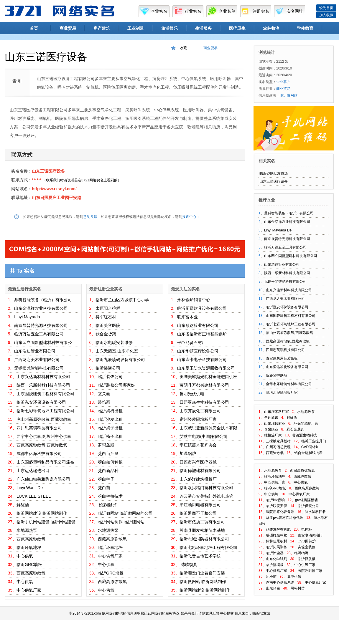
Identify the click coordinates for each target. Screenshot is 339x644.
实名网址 (295, 11)
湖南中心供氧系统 (280, 582)
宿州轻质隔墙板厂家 (198, 419)
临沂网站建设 (29, 513)
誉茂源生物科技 (305, 435)
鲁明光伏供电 (192, 394)
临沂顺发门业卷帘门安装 (202, 573)
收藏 (183, 48)
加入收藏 (326, 15)
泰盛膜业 (271, 429)
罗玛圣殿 (106, 445)
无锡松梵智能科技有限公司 (39, 368)
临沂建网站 (134, 522)
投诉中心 (189, 217)
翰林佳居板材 (277, 541)
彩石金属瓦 (295, 429)
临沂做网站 (108, 513)
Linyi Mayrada (27, 317)
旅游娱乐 (169, 28)
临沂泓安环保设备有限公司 (41, 402)
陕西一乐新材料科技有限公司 (43, 385)
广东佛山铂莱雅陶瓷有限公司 (43, 479)
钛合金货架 (106, 334)
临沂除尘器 (275, 553)
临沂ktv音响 (275, 500)
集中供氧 (294, 577)
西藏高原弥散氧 (31, 539)
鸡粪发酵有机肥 (278, 529)
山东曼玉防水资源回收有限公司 (206, 368)
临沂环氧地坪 (29, 547)
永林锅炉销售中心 (194, 300)
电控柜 (307, 529)
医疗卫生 (237, 28)
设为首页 (326, 8)
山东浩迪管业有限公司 (35, 351)
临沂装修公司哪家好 (116, 385)
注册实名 (261, 11)
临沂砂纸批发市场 (274, 173)
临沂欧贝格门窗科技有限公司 (206, 488)
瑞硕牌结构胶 (277, 535)
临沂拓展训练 (277, 547)
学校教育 (305, 28)
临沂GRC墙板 (29, 564)
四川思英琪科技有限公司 (39, 428)
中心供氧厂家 (29, 590)
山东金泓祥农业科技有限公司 (41, 308)
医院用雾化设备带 (280, 512)
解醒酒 (23, 505)
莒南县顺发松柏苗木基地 (202, 530)
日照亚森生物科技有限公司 (204, 402)
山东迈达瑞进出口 (33, 471)
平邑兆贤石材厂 (192, 342)
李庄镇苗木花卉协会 (198, 445)
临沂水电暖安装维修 (114, 342)
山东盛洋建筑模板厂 (198, 479)
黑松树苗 (298, 588)
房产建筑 (102, 28)
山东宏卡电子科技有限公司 (202, 360)
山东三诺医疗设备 (48, 171)
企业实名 (159, 11)
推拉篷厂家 (273, 435)
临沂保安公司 (308, 506)
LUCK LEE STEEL (34, 496)
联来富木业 (187, 317)
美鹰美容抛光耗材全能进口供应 (208, 377)
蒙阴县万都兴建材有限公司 (204, 385)
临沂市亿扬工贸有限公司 (202, 522)
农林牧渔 (271, 28)
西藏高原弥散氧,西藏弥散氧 (42, 445)
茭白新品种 (108, 471)
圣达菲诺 (271, 418)
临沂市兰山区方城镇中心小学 (122, 300)
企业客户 (283, 82)
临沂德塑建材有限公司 (200, 471)
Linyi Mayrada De (278, 230)
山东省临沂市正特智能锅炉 (202, 334)
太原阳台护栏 (108, 308)
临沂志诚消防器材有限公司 (204, 539)
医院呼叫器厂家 (310, 571)
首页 (34, 28)
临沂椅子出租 (110, 436)
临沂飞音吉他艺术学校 (200, 556)
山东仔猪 (273, 588)
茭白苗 (104, 488)
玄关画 (104, 394)
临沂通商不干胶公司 (198, 513)
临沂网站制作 (55, 513)
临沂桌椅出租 (110, 411)
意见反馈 (90, 217)
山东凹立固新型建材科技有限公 (43, 342)
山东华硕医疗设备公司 (198, 351)
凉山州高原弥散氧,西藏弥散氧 (44, 419)
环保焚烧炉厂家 (306, 423)
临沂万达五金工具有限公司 (39, 334)
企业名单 (227, 11)
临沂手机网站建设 (33, 522)
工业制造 (136, 28)
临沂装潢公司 (108, 368)
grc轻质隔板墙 (306, 500)
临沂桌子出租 (110, 428)
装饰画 (104, 402)
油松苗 (271, 577)
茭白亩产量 (108, 453)
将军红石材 (106, 317)
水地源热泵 (27, 530)
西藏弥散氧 (275, 453)
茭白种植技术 (110, 496)
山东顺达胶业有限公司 (198, 325)
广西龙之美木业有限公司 (37, 360)
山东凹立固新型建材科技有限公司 (291, 256)
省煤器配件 (108, 505)
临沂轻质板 (307, 559)
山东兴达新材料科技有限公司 (43, 377)
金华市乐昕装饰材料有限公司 (289, 384)
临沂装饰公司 (110, 377)
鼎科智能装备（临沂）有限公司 (43, 300)
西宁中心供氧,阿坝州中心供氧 (44, 436)
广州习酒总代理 (278, 447)
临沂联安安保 (277, 506)
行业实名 (193, 11)
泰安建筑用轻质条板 (282, 358)
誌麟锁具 (188, 564)
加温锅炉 (188, 453)
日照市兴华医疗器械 (198, 462)
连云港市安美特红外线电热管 (206, 496)
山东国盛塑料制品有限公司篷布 (45, 462)
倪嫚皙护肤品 (277, 375)
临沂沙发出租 (110, 419)
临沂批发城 (261, 613)
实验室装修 (307, 547)
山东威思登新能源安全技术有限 (208, 428)
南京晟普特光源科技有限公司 (41, 325)
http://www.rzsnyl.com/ (54, 189)
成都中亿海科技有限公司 (39, 453)
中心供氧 (25, 556)
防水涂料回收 (315, 512)
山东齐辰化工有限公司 (200, 411)
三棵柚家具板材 (278, 441)
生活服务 (203, 28)
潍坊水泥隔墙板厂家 (282, 393)
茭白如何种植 (110, 462)
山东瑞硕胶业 (275, 423)
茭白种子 (106, 479)
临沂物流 (301, 553)
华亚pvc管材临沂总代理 (285, 518)
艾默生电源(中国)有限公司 (204, 436)
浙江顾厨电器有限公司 (200, 505)
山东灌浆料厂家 (277, 412)
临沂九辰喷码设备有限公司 (120, 360)
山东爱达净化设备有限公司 (287, 367)
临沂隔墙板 (275, 565)
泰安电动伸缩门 (310, 535)
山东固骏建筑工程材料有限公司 (45, 394)
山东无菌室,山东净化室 (117, 351)
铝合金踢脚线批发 (308, 453)
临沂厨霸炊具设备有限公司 (202, 308)
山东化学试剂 (277, 559)
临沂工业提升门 (314, 441)
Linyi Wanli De (30, 488)
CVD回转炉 (310, 447)
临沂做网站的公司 (136, 513)
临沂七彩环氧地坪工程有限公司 (45, 411)
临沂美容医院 (108, 325)
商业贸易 (68, 28)
